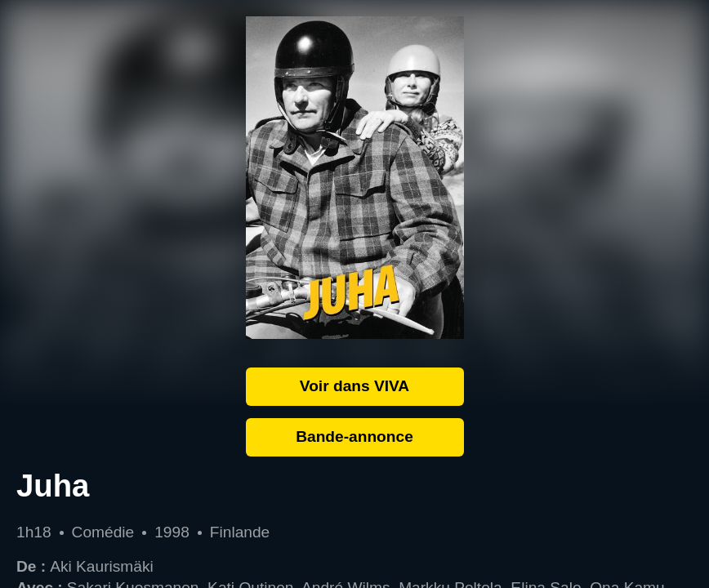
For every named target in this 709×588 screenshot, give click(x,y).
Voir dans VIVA (354, 386)
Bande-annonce (354, 437)
